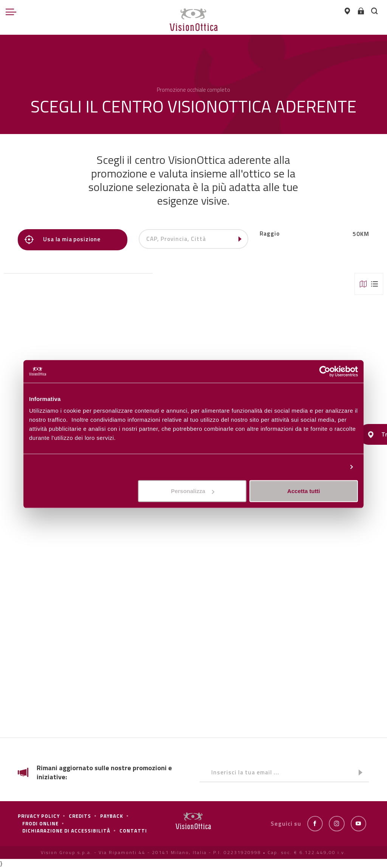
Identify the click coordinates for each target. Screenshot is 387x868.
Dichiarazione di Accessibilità (66, 831)
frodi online (40, 823)
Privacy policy (39, 816)
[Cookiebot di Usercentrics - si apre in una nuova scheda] (325, 371)
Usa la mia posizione (64, 240)
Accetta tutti (304, 491)
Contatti (133, 831)
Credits (80, 816)
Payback (112, 816)
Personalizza (326, 467)
